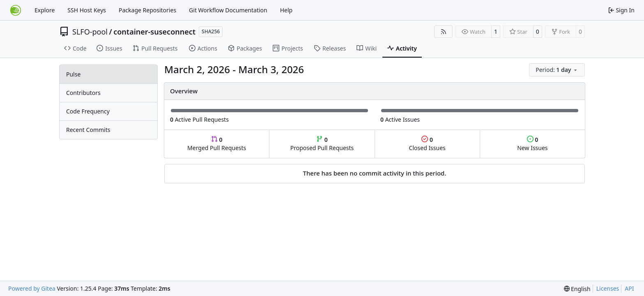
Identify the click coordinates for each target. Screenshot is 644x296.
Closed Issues (427, 144)
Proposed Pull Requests (322, 144)
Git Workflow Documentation (228, 10)
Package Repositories (147, 10)
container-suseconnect (154, 32)
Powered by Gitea (32, 288)
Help (286, 10)
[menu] (557, 70)
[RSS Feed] (444, 32)
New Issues (532, 144)
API (629, 288)
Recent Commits (88, 130)
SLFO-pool (90, 32)
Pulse (73, 74)
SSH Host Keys (87, 10)
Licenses (608, 288)
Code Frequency (88, 111)
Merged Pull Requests (217, 144)
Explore (45, 10)
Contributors (83, 93)
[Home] (16, 10)
